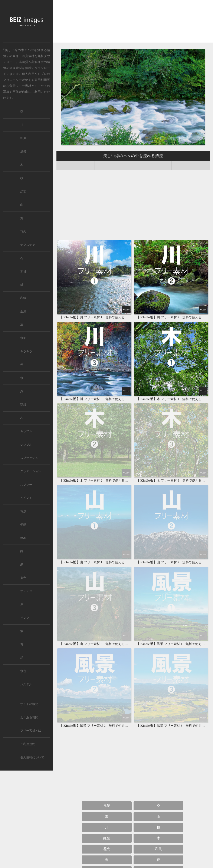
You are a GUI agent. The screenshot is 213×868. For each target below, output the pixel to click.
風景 (107, 806)
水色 (23, 671)
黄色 (23, 578)
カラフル (26, 431)
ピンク (25, 618)
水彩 (23, 338)
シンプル (26, 445)
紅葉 (107, 838)
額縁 (23, 405)
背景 (23, 511)
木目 (23, 271)
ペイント (26, 498)
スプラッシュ (29, 458)
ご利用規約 (28, 744)
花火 (107, 849)
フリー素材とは (31, 731)
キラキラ (26, 351)
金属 (23, 311)
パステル (26, 684)
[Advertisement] (133, 23)
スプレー (26, 485)
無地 (23, 538)
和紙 (23, 298)
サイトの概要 (29, 704)
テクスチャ (28, 245)
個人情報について (32, 757)
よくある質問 (29, 717)
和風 (158, 849)
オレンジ (26, 591)
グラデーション (31, 471)
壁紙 (23, 524)
